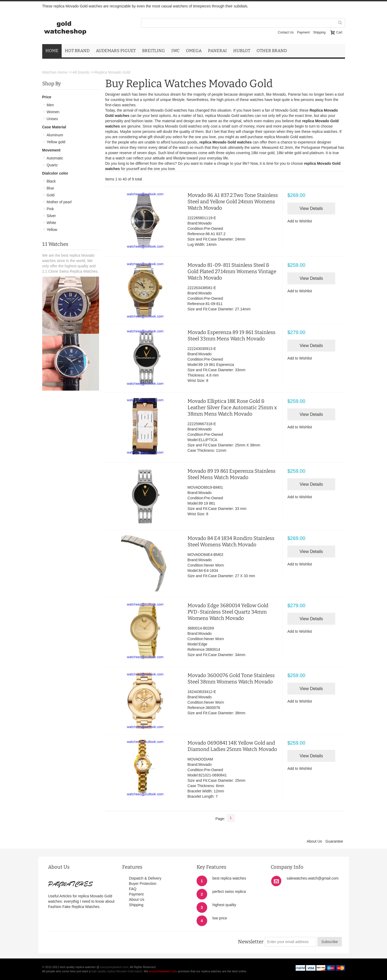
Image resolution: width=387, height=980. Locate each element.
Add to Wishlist (300, 221)
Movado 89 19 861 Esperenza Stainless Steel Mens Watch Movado (231, 474)
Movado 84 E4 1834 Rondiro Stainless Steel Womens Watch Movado (231, 541)
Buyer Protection (143, 884)
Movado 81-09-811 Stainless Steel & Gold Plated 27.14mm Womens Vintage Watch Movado (232, 271)
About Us (314, 841)
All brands (81, 72)
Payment (303, 32)
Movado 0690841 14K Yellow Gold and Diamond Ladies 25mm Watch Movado (232, 746)
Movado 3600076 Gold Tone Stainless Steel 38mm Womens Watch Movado (231, 679)
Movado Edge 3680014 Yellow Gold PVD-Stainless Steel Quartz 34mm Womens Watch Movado (228, 612)
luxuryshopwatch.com (114, 967)
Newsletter (251, 942)
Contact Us (286, 32)
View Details (311, 208)
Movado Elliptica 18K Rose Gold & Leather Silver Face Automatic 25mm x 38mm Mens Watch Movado (232, 407)
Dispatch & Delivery (145, 878)
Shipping (319, 32)
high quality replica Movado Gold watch (117, 971)
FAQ (133, 889)
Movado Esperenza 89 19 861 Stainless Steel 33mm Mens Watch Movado (231, 335)
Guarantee (334, 841)
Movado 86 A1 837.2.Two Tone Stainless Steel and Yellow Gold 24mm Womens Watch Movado (233, 202)
